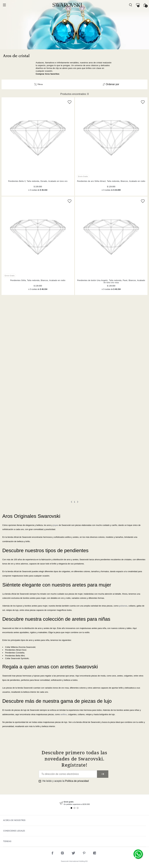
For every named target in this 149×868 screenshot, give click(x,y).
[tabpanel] (74, 803)
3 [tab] (78, 808)
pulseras (123, 606)
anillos (64, 714)
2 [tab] (74, 808)
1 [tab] (71, 808)
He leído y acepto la (65, 781)
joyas (56, 525)
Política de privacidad (77, 781)
